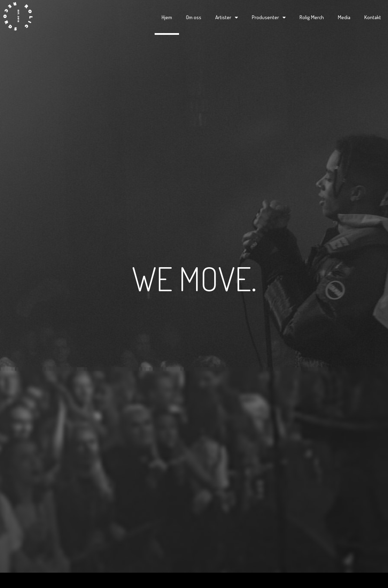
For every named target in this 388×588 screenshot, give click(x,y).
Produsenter (269, 18)
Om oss (194, 17)
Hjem (167, 17)
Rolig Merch (312, 17)
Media (344, 17)
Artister (227, 18)
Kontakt (373, 17)
